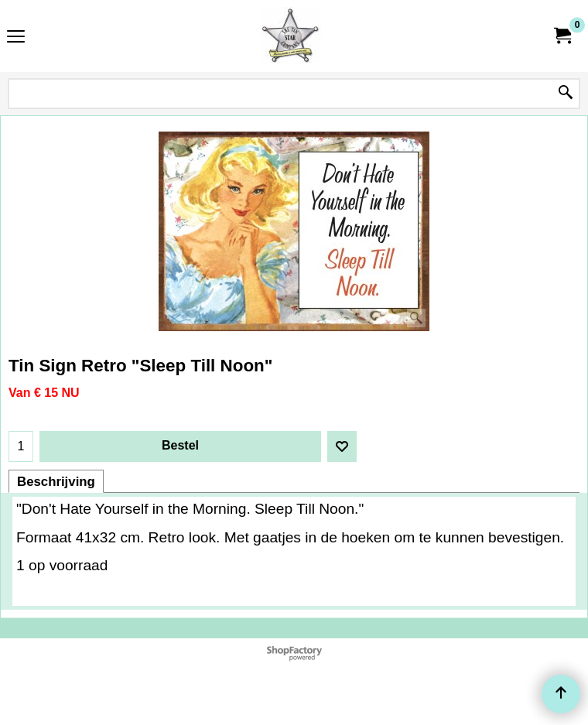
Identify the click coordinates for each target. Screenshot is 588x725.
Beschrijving (56, 482)
